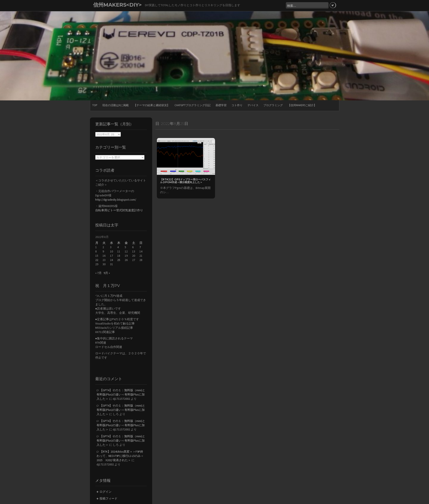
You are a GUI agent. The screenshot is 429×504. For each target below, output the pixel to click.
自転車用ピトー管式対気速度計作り (119, 210)
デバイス (253, 105)
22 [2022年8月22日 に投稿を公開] (97, 260)
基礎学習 (221, 105)
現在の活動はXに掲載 (116, 105)
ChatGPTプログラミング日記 (193, 105)
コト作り (237, 105)
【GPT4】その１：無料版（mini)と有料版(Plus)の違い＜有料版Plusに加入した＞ (121, 394)
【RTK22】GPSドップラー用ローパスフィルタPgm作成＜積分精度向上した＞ (185, 180)
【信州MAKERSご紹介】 (302, 105)
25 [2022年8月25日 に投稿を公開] (119, 260)
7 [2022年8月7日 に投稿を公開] (140, 247)
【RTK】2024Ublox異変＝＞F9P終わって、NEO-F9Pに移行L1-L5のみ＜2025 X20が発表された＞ (120, 455)
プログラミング (273, 105)
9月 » (107, 273)
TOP (95, 105)
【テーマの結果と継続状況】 (152, 105)
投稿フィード (108, 498)
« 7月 (98, 273)
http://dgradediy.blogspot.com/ (116, 199)
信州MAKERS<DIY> (117, 5)
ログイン (105, 491)
